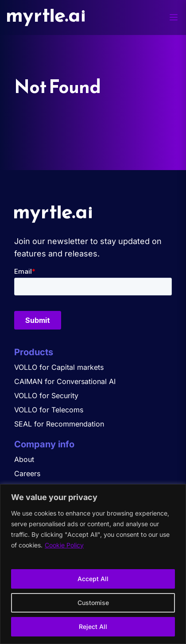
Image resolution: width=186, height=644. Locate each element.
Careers (27, 473)
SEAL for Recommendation (59, 424)
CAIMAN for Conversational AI (65, 381)
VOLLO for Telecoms (49, 410)
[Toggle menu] (174, 17)
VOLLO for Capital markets (59, 367)
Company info (44, 444)
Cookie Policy (64, 545)
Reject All (93, 627)
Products (34, 352)
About (24, 459)
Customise (93, 603)
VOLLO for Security (46, 396)
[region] (93, 564)
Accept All (93, 579)
